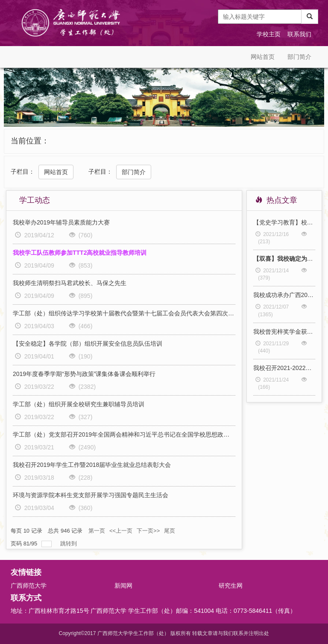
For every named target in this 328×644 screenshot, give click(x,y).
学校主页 (269, 34)
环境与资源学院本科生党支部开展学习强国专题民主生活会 (91, 495)
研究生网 (231, 586)
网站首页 (263, 57)
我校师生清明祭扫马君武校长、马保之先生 (70, 283)
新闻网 (123, 586)
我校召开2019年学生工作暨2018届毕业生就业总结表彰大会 (92, 465)
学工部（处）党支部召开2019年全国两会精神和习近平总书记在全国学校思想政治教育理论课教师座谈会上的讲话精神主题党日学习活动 (124, 434)
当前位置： (30, 141)
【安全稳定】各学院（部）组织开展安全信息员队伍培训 (88, 344)
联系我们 (299, 34)
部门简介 (299, 57)
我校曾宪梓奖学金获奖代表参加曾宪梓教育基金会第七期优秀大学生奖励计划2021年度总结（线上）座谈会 (284, 332)
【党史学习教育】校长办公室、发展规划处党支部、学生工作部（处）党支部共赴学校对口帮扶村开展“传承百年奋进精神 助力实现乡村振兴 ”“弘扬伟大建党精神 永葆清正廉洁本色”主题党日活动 (284, 222)
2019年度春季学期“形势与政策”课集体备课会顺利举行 (84, 374)
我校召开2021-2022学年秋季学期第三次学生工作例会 (284, 368)
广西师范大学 (29, 586)
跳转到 (69, 543)
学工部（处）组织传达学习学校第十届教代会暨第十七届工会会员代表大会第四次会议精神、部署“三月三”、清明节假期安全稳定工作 (124, 313)
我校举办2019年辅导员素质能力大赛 (61, 222)
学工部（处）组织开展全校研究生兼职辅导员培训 (79, 404)
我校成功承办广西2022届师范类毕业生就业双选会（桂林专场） (284, 295)
